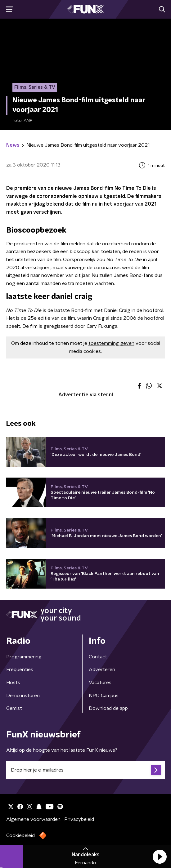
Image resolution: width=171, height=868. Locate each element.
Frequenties (20, 670)
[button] (160, 857)
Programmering (24, 657)
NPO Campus (104, 696)
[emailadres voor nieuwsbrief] (85, 770)
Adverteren (102, 670)
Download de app (108, 708)
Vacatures (100, 683)
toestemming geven (111, 343)
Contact (98, 657)
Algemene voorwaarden (33, 819)
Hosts (13, 683)
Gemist (14, 708)
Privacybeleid (79, 819)
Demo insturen (23, 696)
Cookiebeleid (20, 835)
